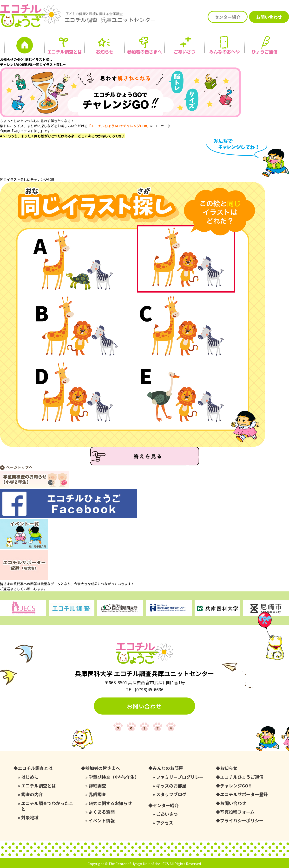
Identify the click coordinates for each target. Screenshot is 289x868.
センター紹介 (228, 17)
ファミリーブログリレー (180, 777)
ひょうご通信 (264, 52)
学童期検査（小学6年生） (114, 777)
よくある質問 (102, 812)
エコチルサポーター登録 (244, 794)
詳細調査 (97, 786)
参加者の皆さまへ (144, 52)
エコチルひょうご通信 (242, 777)
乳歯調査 (97, 794)
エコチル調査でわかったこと (47, 806)
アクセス (165, 823)
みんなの (224, 52)
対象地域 (30, 817)
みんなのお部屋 (168, 768)
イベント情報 (102, 820)
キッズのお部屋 (171, 786)
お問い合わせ (269, 17)
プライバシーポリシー (242, 820)
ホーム (25, 46)
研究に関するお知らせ (110, 803)
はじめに (30, 777)
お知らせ (105, 52)
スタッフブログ (171, 794)
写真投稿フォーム (237, 812)
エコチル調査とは (65, 52)
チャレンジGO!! (236, 786)
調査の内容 (32, 794)
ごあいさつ (167, 814)
